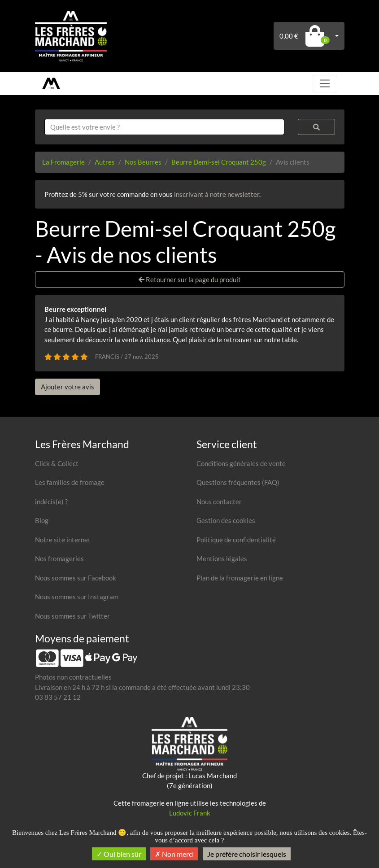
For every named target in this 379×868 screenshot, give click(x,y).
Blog (42, 520)
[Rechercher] (316, 127)
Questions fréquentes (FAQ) (238, 482)
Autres (105, 162)
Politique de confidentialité (236, 540)
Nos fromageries (59, 558)
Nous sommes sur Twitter (72, 616)
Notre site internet (63, 540)
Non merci (174, 854)
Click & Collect (57, 463)
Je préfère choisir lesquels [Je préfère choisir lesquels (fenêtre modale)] (247, 854)
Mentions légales (222, 558)
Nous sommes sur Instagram (77, 597)
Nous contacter (219, 502)
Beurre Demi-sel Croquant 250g (219, 162)
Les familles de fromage (70, 482)
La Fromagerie (63, 162)
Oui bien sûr (119, 854)
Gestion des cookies (226, 520)
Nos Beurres (143, 162)
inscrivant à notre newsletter (217, 194)
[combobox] (164, 127)
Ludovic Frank (190, 813)
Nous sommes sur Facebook (76, 578)
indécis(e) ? (51, 502)
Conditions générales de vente (241, 463)
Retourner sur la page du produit (190, 279)
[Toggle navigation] (325, 83)
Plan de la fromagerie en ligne (240, 578)
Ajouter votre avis (68, 387)
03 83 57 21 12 (58, 697)
